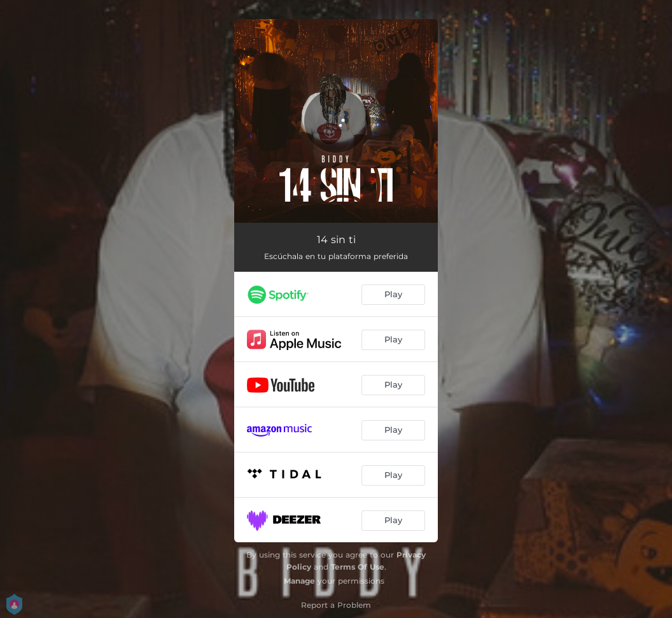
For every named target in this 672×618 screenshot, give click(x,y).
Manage (299, 581)
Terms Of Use (358, 567)
